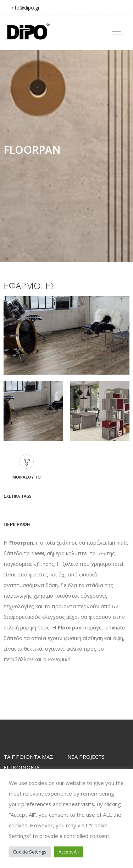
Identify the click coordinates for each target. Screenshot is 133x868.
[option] (66, 337)
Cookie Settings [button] (30, 852)
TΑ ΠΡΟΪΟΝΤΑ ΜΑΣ (28, 757)
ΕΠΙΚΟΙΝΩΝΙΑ (21, 767)
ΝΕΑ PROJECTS (86, 757)
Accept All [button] (69, 852)
